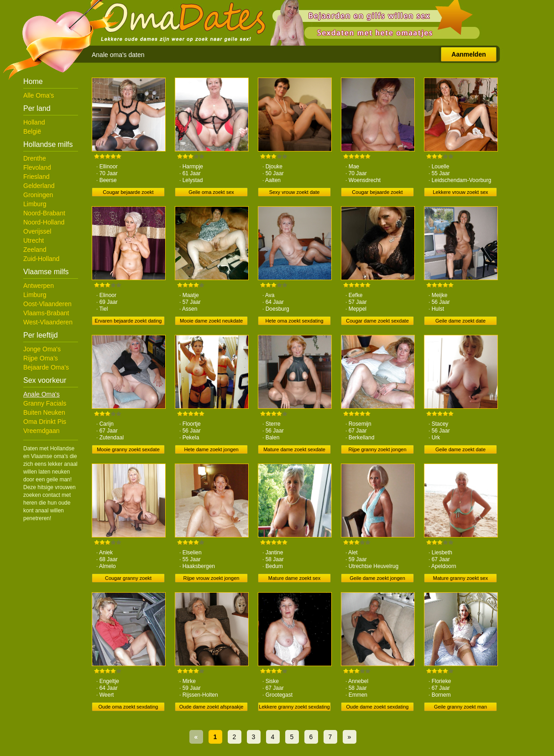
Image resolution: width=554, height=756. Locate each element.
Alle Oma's (39, 95)
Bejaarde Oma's (46, 367)
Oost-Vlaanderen (47, 304)
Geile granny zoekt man (460, 707)
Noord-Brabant (44, 213)
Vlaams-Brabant (46, 313)
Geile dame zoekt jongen (377, 578)
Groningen (38, 195)
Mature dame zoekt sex (294, 578)
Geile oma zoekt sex (211, 192)
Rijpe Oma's (41, 358)
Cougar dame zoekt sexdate (377, 321)
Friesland (37, 177)
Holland (34, 122)
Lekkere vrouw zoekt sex (460, 192)
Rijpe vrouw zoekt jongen (212, 578)
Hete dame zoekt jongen (211, 449)
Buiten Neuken (44, 412)
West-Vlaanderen (48, 322)
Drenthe (35, 158)
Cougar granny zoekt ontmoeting (128, 579)
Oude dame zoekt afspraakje (212, 707)
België (32, 131)
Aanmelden (468, 54)
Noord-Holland (44, 222)
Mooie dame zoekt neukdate (211, 321)
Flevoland (37, 167)
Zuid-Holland (41, 259)
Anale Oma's (42, 394)
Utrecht (34, 240)
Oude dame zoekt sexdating (378, 707)
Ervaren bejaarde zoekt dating (128, 321)
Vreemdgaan (42, 431)
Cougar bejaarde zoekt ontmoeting (377, 193)
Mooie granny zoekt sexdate (128, 449)
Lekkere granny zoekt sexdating (294, 707)
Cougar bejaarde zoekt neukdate (128, 193)
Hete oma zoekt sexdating (294, 321)
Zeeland (35, 250)
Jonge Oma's (42, 349)
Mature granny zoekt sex (460, 578)
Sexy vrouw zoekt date (295, 192)
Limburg (35, 204)
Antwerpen (39, 286)
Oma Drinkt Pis (45, 422)
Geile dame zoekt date (460, 321)
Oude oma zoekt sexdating (128, 707)
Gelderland (39, 186)
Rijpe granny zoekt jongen (377, 449)
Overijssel (37, 231)
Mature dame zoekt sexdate (294, 449)
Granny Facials (45, 403)
